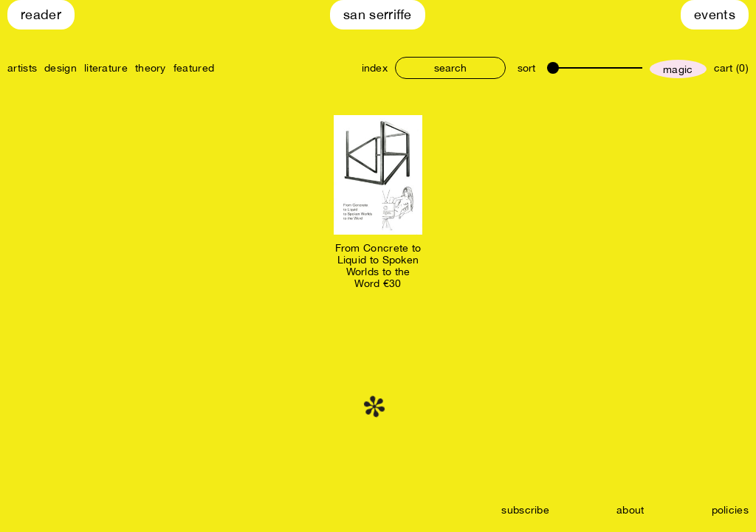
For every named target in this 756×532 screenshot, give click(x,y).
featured (194, 68)
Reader (41, 14)
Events (715, 14)
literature (106, 68)
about (630, 510)
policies (730, 510)
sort (526, 68)
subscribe (525, 510)
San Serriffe (378, 14)
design (61, 68)
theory (151, 68)
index (375, 68)
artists (22, 68)
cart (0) (731, 68)
